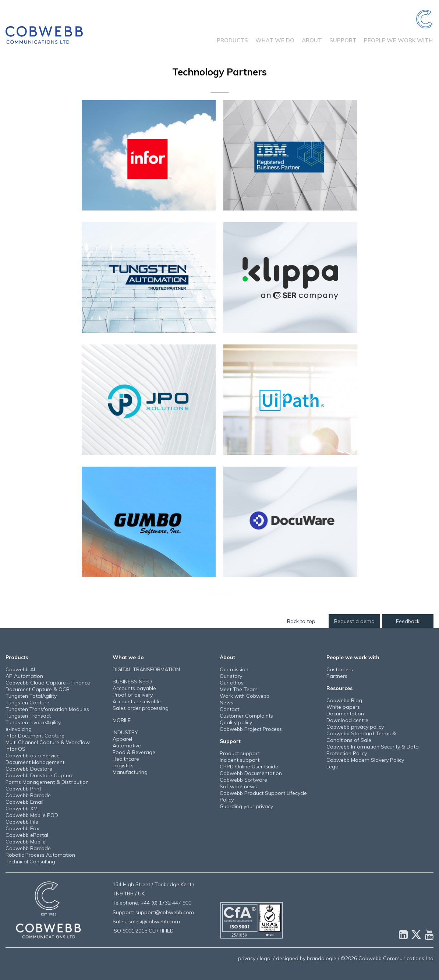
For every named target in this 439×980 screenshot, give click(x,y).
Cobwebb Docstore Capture (40, 775)
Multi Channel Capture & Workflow (48, 742)
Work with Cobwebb (245, 696)
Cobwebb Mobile (26, 842)
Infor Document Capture (35, 736)
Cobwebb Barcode (28, 795)
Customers (340, 669)
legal (266, 958)
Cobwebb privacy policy (355, 727)
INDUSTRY (125, 732)
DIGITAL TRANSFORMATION (146, 669)
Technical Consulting (30, 862)
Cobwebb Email (24, 802)
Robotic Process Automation (40, 855)
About (312, 40)
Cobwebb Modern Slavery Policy (365, 760)
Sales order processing (141, 708)
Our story (231, 676)
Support (343, 40)
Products (232, 40)
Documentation (345, 714)
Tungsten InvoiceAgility (33, 722)
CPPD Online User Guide (249, 767)
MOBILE (122, 720)
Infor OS (15, 749)
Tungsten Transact (28, 716)
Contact (229, 709)
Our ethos (232, 683)
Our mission (234, 669)
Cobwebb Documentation (251, 773)
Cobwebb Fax (22, 828)
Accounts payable (134, 688)
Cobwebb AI (20, 669)
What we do (275, 40)
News (226, 703)
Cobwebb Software (243, 780)
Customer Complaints (246, 716)
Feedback (408, 621)
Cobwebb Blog (344, 700)
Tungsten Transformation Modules (47, 709)
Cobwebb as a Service (33, 756)
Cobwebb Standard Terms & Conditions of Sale (361, 737)
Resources (339, 688)
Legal (333, 767)
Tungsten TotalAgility (31, 696)
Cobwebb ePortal (27, 835)
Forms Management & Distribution (47, 782)
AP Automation (24, 676)
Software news (238, 786)
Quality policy (236, 722)
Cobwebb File (22, 822)
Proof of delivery (133, 695)
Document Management (35, 762)
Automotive (127, 746)
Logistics (123, 765)
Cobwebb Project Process (251, 729)
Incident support (240, 760)
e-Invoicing (19, 729)
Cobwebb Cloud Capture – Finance (48, 683)
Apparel (122, 739)
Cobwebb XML (23, 809)
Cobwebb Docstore (29, 769)
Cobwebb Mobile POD (32, 815)
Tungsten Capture (27, 703)
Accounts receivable (137, 701)
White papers (343, 707)
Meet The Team (239, 689)
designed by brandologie (306, 958)
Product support (240, 753)
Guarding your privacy (246, 806)
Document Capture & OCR (38, 689)
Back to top (302, 621)
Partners (337, 676)
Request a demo (355, 621)
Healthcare (126, 759)
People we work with (398, 40)
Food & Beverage (134, 752)
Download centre (347, 720)
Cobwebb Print (23, 789)
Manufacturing (130, 772)
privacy (247, 958)
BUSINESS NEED (132, 682)
